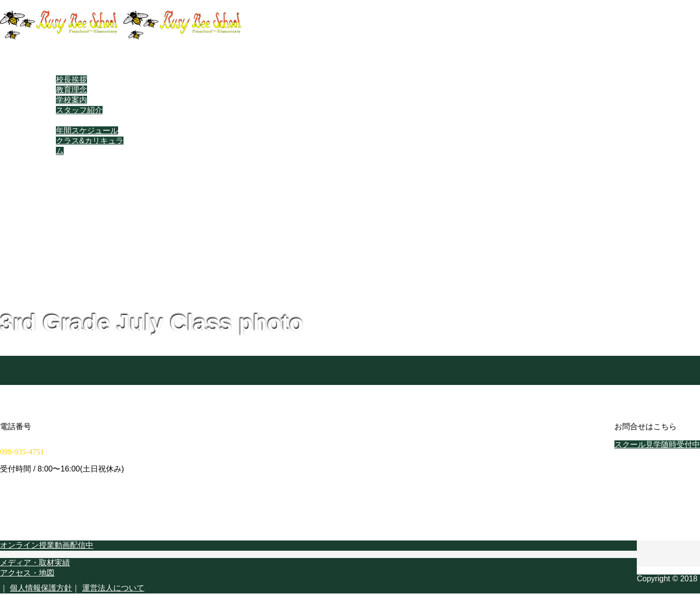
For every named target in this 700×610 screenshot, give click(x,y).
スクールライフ (64, 120)
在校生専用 (56, 192)
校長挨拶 (71, 79)
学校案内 (71, 100)
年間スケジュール (87, 131)
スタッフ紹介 (79, 110)
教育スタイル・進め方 (75, 161)
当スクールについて (71, 69)
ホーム (48, 59)
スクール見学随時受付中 (657, 444)
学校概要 (52, 182)
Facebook (53, 201)
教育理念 (71, 90)
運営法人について (113, 588)
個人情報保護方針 (41, 588)
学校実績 (52, 171)
